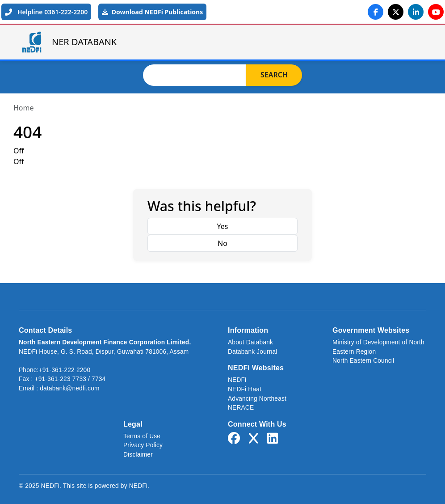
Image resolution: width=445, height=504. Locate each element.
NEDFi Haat (245, 389)
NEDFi (237, 380)
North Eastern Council (363, 361)
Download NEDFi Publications (152, 12)
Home (24, 108)
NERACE (241, 408)
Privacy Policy (143, 445)
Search (274, 75)
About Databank (250, 342)
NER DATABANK (69, 42)
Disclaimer (138, 455)
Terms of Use (142, 436)
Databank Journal (253, 352)
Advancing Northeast (257, 399)
